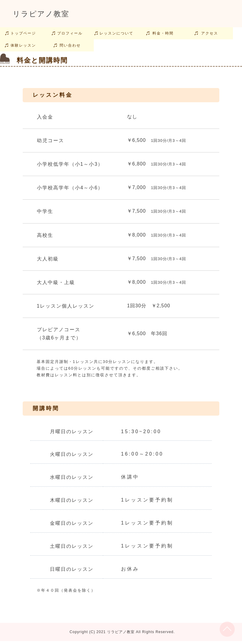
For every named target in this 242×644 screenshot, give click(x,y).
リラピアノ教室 (41, 14)
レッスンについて (116, 33)
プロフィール (70, 33)
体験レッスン (23, 45)
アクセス (210, 33)
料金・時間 (163, 33)
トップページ (23, 33)
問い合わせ (70, 45)
